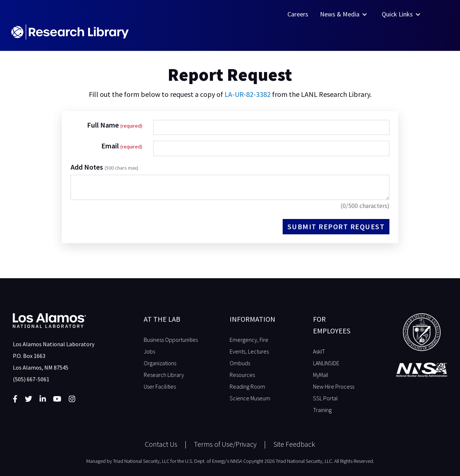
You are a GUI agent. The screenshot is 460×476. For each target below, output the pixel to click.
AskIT (319, 351)
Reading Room (247, 386)
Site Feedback (294, 444)
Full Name (104, 125)
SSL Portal (325, 398)
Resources (242, 375)
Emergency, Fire (249, 340)
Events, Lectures (249, 351)
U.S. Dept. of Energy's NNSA (214, 461)
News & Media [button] (344, 14)
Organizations (160, 363)
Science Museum (250, 398)
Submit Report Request (336, 226)
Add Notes (104, 167)
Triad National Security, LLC (141, 461)
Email (111, 146)
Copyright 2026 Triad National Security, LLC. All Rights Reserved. (309, 461)
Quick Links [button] (402, 14)
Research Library (164, 375)
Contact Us (161, 444)
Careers (298, 14)
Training (322, 410)
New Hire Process (334, 386)
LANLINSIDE (326, 363)
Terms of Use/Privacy (225, 444)
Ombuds (240, 363)
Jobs (149, 351)
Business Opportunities (171, 340)
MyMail (321, 375)
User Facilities (160, 386)
